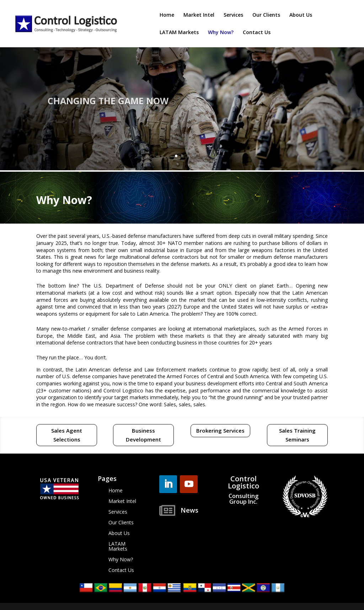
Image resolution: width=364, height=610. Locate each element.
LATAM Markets (179, 33)
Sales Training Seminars (297, 435)
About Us (301, 15)
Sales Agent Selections (67, 435)
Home (167, 15)
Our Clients (266, 15)
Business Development (143, 435)
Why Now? (221, 33)
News (189, 510)
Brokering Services (220, 430)
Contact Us (257, 33)
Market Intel (199, 15)
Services (233, 15)
